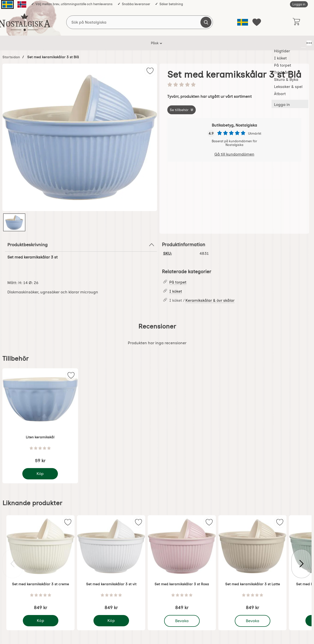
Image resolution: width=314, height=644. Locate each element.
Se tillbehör (179, 110)
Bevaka (182, 621)
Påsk (56, 43)
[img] (150, 71)
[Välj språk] (243, 22)
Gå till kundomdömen (234, 154)
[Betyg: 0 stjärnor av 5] (234, 85)
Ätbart (237, 43)
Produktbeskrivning (81, 245)
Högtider (77, 43)
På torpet (123, 43)
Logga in (299, 4)
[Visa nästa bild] (301, 564)
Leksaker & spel (209, 43)
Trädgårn (148, 43)
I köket (100, 43)
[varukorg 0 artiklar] (296, 22)
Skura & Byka (176, 43)
